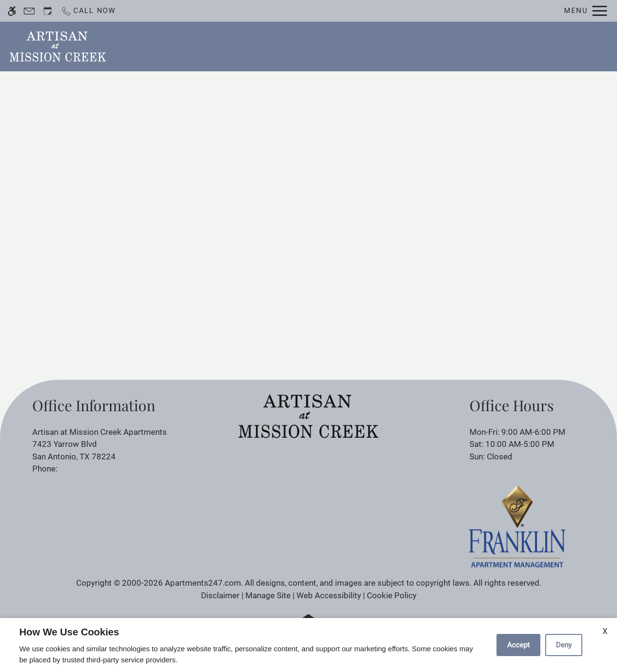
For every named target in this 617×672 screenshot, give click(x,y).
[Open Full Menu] (585, 11)
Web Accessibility (329, 595)
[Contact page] (29, 11)
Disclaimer (220, 595)
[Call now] (88, 11)
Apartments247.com (203, 583)
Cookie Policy (392, 595)
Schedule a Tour (300, 46)
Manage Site (268, 595)
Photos (423, 46)
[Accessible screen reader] (12, 11)
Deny (564, 645)
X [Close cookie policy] (605, 631)
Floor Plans (370, 46)
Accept (518, 645)
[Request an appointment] (48, 11)
